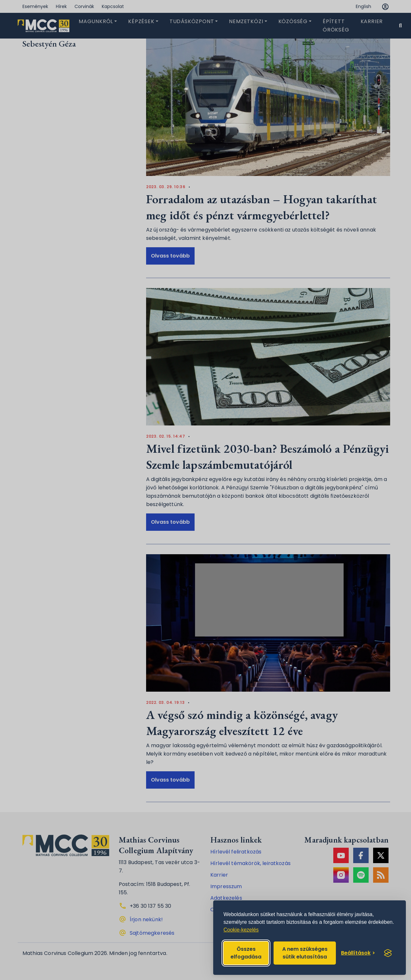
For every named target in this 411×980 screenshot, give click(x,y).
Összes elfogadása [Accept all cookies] (246, 953)
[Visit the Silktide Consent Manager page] (388, 953)
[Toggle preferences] (358, 953)
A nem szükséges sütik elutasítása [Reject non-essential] (305, 953)
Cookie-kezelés (241, 930)
